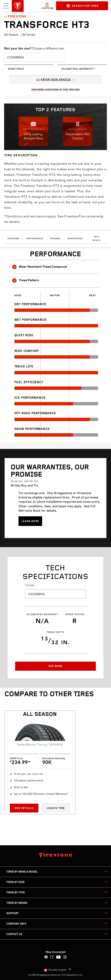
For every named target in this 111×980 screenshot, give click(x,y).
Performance (35, 239)
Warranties (75, 239)
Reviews (55, 239)
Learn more (30, 521)
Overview (13, 239)
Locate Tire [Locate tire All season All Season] (56, 808)
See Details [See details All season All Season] (24, 808)
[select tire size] (35, 57)
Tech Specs (97, 239)
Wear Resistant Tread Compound (40, 267)
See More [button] (55, 666)
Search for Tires (83, 6)
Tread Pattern (26, 280)
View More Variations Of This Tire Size (55, 90)
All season (40, 714)
